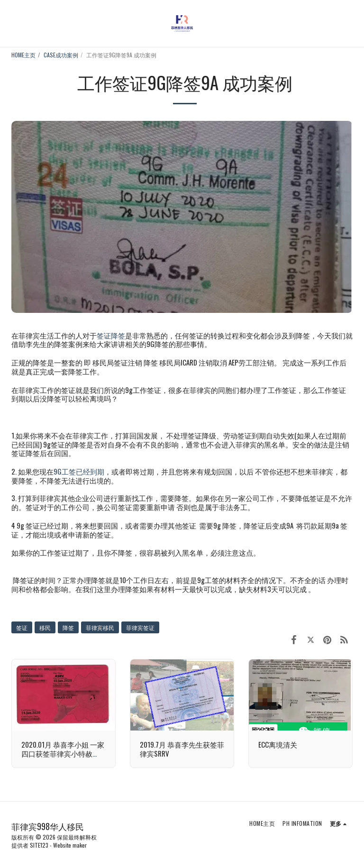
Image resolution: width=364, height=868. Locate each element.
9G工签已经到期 (79, 471)
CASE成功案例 (61, 55)
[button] (10, 23)
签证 (22, 627)
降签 (68, 627)
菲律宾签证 (140, 627)
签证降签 (111, 335)
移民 (45, 627)
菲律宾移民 (100, 627)
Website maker (70, 845)
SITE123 (39, 845)
